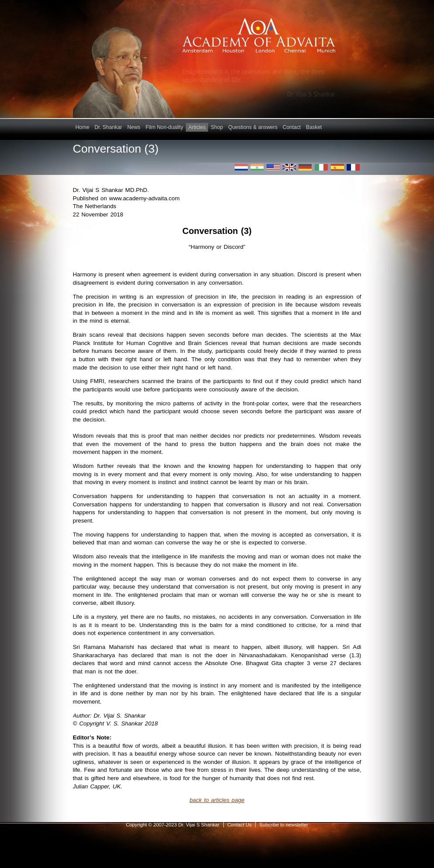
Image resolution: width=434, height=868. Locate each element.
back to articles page (217, 800)
